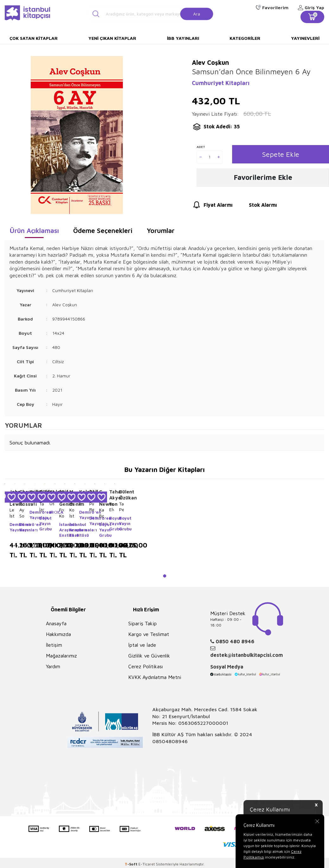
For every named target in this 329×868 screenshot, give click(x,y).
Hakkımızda (58, 634)
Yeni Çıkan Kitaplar (112, 38)
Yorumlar (161, 230)
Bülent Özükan (121, 495)
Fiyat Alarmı (212, 206)
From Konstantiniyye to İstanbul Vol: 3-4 (62, 513)
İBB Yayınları (183, 38)
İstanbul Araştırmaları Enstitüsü (62, 530)
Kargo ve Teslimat (149, 634)
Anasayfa (56, 623)
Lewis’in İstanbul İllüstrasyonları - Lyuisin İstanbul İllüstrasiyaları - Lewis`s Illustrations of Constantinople (12, 513)
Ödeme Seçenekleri (103, 230)
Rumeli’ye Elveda (112, 507)
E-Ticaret (147, 864)
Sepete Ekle (281, 154)
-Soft (132, 864)
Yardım (53, 666)
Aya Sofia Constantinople (22, 513)
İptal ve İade (142, 645)
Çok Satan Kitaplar (34, 38)
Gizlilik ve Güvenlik (149, 656)
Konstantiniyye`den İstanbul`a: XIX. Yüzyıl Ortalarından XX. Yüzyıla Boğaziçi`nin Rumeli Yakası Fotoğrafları (72, 513)
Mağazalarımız (61, 656)
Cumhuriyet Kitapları (221, 83)
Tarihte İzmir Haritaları (42, 507)
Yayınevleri (305, 38)
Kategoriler (245, 38)
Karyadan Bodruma (101, 513)
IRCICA (52, 512)
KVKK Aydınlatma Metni (155, 677)
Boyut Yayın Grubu (42, 523)
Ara (197, 13)
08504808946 (170, 741)
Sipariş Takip (142, 623)
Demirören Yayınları (12, 527)
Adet (201, 147)
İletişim (54, 645)
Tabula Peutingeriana (121, 507)
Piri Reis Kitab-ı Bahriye (92, 507)
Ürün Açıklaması (34, 230)
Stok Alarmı (257, 206)
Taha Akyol (112, 495)
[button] (165, 576)
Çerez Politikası (146, 666)
